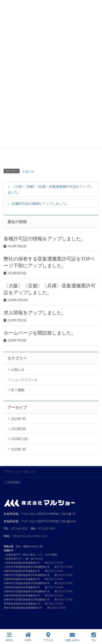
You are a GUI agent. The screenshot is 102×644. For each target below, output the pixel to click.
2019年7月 (18, 449)
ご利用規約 (12, 482)
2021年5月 (18, 429)
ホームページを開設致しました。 (40, 333)
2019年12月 (19, 439)
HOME (28, 637)
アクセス (48, 637)
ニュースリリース (24, 380)
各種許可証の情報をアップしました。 (40, 204)
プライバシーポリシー (21, 472)
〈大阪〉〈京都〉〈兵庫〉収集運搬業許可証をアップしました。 (50, 189)
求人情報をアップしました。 (35, 313)
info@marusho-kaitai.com (30, 536)
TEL (94, 637)
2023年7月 (18, 419)
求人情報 (18, 390)
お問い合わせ (72, 637)
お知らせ (28, 171)
